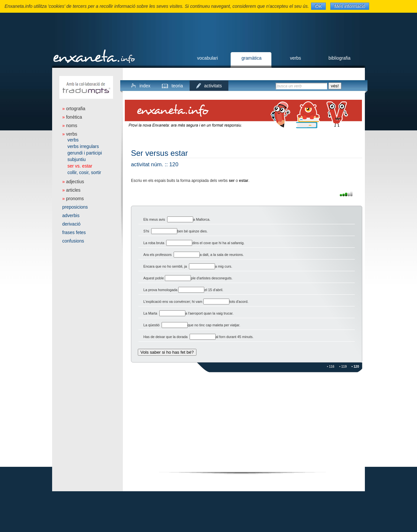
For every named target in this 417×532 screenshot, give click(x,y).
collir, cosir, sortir (84, 172)
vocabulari (208, 58)
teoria (177, 86)
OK (318, 6)
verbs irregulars (83, 146)
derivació (71, 224)
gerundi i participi (85, 153)
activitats (213, 86)
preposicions (75, 207)
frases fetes (74, 232)
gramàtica (251, 58)
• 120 (355, 367)
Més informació (350, 6)
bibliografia (339, 58)
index (145, 86)
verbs (295, 58)
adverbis (71, 215)
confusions (73, 241)
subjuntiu (77, 159)
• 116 (331, 367)
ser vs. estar (80, 166)
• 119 (343, 367)
